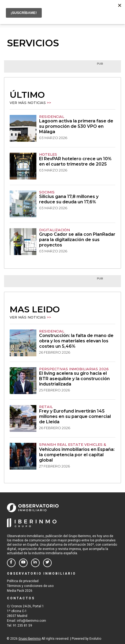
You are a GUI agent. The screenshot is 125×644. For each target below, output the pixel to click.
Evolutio (95, 639)
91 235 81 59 (22, 626)
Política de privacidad (23, 581)
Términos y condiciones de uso (30, 586)
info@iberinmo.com (31, 621)
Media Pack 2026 (20, 591)
